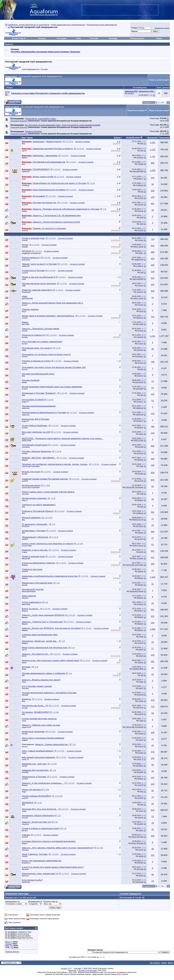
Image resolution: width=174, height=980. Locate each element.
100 (153, 758)
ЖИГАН (140, 862)
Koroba (25, 337)
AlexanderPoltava (29, 591)
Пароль (134, 31)
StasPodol (26, 882)
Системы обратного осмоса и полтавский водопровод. (49, 841)
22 (153, 584)
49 (153, 849)
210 (153, 278)
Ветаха (25, 831)
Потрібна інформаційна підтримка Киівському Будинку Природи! (45, 52)
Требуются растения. (32, 569)
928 (153, 291)
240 (153, 265)
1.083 (153, 629)
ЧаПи (78, 38)
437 (153, 557)
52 (153, 401)
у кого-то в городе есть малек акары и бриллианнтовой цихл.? (53, 867)
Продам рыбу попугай (33, 589)
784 (153, 426)
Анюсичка (26, 260)
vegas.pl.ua (26, 727)
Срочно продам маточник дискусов (39, 719)
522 (153, 616)
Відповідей (153, 138)
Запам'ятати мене (161, 28)
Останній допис (133, 137)
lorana (24, 363)
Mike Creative (138, 558)
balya (141, 552)
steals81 (140, 824)
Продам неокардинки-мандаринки (39, 406)
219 (153, 700)
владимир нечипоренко (31, 253)
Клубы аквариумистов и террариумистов (68, 25)
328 (153, 191)
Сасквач (140, 337)
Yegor (24, 753)
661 (153, 204)
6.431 (153, 336)
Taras (24, 637)
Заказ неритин (29, 596)
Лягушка (25, 494)
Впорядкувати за (35, 901)
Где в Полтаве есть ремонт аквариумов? (42, 342)
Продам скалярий (31, 380)
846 (153, 446)
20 (153, 829)
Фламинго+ (26, 863)
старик (25, 552)
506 (153, 473)
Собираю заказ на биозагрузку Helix (40, 635)
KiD (23, 434)
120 (153, 197)
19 (153, 668)
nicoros (141, 285)
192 (153, 564)
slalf (142, 272)
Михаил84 (26, 559)
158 (153, 272)
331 (153, 512)
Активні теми (18, 38)
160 (153, 459)
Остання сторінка (82, 142)
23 (153, 603)
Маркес (140, 427)
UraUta (25, 240)
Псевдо (134, 28)
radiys (141, 434)
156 (153, 465)
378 (153, 752)
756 (153, 362)
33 (153, 790)
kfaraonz (25, 598)
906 (153, 163)
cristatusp (26, 185)
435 (153, 259)
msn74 (141, 850)
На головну (155, 963)
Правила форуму (12, 952)
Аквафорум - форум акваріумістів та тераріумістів (29, 25)
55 (153, 486)
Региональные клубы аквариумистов (102, 25)
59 (153, 713)
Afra (23, 144)
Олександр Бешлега (19, 121)
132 (153, 433)
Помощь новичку (30, 309)
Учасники (94, 38)
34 (153, 184)
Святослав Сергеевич (31, 466)
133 (153, 413)
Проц (141, 466)
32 (153, 804)
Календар (113, 38)
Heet (24, 192)
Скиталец (26, 447)
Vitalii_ (141, 253)
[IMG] (7, 946)
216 (153, 655)
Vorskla (141, 164)
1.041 (153, 142)
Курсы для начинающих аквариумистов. (42, 861)
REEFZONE (27, 441)
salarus (141, 532)
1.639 (153, 577)
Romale (140, 211)
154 (153, 178)
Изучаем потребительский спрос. (38, 374)
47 (153, 538)
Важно (25, 322)
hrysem (141, 240)
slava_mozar (138, 246)
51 (153, 544)
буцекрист (139, 356)
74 (153, 797)
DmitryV (140, 376)
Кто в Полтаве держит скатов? (37, 686)
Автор (30, 138)
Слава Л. (140, 266)
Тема (24, 138)
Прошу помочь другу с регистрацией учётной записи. (48, 492)
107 (153, 778)
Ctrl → (163, 103)
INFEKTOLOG (138, 519)
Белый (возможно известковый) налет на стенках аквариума (52, 387)
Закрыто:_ (53, 303)
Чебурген (140, 707)
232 (153, 284)
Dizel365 (25, 772)
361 (153, 661)
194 (153, 784)
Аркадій (25, 695)
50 (153, 452)
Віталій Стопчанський (88, 970)
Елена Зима (27, 546)
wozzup (25, 818)
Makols (25, 158)
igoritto (141, 753)
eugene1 (140, 157)
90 (153, 874)
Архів (164, 963)
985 (153, 252)
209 (153, 732)
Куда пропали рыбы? (32, 880)
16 (153, 210)
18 (153, 771)
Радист (25, 843)
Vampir (25, 766)
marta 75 (25, 759)
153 (153, 623)
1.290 (153, 170)
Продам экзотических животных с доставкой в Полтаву (49, 693)
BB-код (8, 942)
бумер (24, 211)
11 (153, 739)
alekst (24, 663)
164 (153, 836)
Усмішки (9, 944)
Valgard (25, 740)
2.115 (153, 150)
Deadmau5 (26, 292)
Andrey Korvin (138, 545)
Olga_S (25, 500)
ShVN (24, 656)
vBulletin (64, 968)
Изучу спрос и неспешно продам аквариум (43, 738)
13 (153, 381)
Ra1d (24, 311)
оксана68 (140, 389)
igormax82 (139, 382)
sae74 (24, 151)
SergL (24, 669)
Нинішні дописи (137, 38)
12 (153, 297)
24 (153, 745)
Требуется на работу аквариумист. (39, 505)
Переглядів (164, 138)
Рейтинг (117, 138)
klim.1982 (26, 324)
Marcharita (26, 604)
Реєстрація (62, 38)
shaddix (25, 247)
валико (25, 585)
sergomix (25, 824)
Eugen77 (140, 178)
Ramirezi (25, 876)
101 (153, 855)
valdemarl (26, 172)
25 (153, 674)
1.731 (153, 156)
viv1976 (131, 93)
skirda (141, 856)
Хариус (141, 662)
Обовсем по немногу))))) (34, 335)
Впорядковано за (12, 901)
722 (153, 317)
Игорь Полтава (137, 837)
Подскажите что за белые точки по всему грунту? (46, 354)
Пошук (159, 38)
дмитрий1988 (138, 171)
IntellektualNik (138, 669)
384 (153, 532)
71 (153, 519)
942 (153, 246)
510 (153, 551)
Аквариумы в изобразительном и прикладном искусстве (50, 576)
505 (153, 480)
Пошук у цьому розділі (159, 80)
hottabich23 (139, 259)
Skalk (24, 350)
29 (153, 642)
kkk (142, 192)
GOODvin (26, 526)
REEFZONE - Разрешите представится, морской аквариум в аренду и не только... (62, 438)
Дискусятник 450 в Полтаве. (36, 419)
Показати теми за (50, 901)
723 (153, 707)
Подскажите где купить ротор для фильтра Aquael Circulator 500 (54, 367)
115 (153, 394)
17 (153, 648)
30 (153, 349)
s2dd (24, 179)
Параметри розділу (136, 110)
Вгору (170, 963)
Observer (140, 318)
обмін (25, 296)
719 (153, 239)
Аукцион (42, 38)
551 (153, 610)
